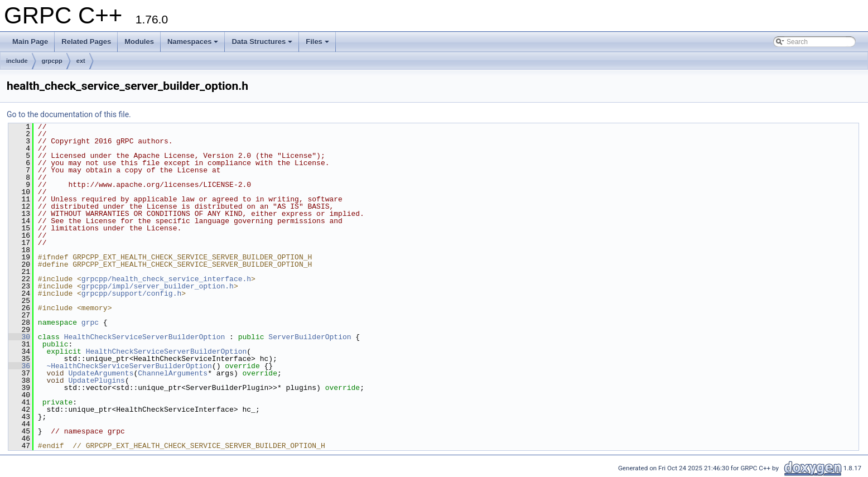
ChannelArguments (173, 373)
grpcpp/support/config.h (131, 293)
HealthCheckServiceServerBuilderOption (145, 337)
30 (19, 337)
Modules (139, 42)
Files (317, 42)
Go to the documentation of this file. (69, 114)
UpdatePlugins (96, 380)
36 (19, 366)
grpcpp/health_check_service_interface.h (166, 279)
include (17, 61)
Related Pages (86, 42)
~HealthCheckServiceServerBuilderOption (129, 366)
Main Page (30, 42)
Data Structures (262, 42)
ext (81, 61)
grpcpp (52, 61)
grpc (90, 322)
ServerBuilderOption (310, 337)
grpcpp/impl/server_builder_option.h (158, 286)
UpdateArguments (101, 373)
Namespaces (193, 42)
